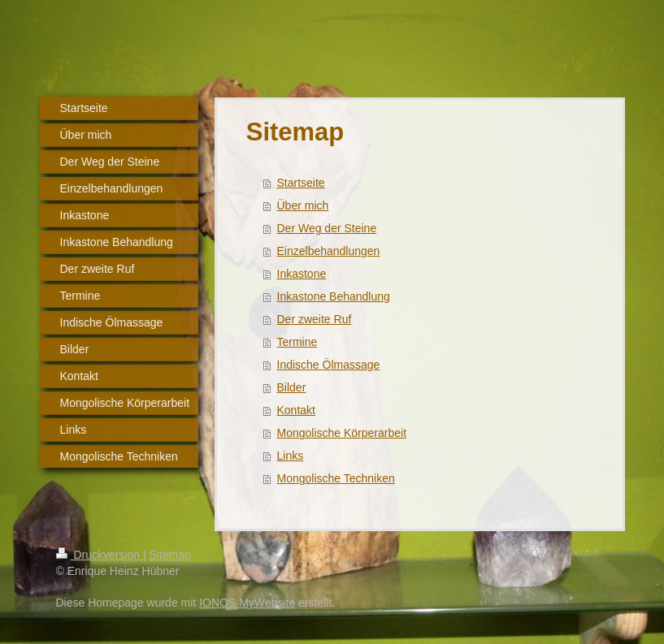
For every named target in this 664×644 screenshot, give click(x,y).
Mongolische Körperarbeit (342, 433)
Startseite (301, 183)
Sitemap (170, 555)
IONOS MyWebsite (247, 603)
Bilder (292, 387)
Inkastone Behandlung (334, 296)
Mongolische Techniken (336, 478)
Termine (297, 342)
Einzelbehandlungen (329, 251)
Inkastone (302, 274)
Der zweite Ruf (315, 319)
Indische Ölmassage (329, 365)
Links (291, 456)
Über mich (303, 205)
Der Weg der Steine (327, 228)
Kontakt (296, 410)
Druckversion (100, 555)
